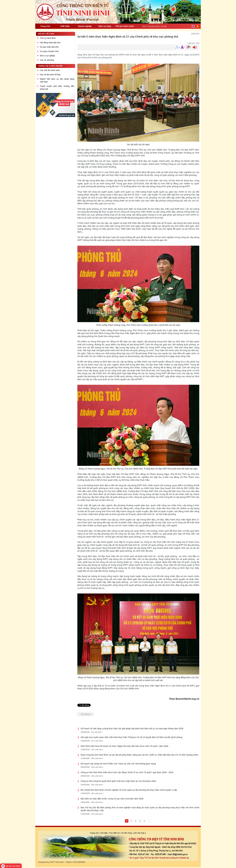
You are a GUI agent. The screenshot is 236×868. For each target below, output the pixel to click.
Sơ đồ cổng (126, 833)
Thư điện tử (114, 833)
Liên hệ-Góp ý (140, 833)
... (149, 821)
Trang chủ (94, 833)
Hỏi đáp (104, 833)
